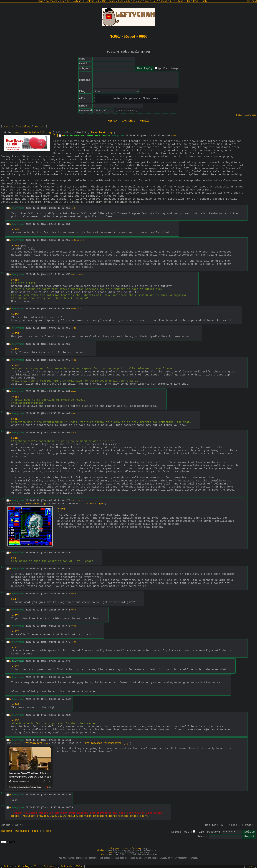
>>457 (74, 275)
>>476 (74, 610)
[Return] (146, 52)
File (201, 832)
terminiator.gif (93, 504)
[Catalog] (22, 831)
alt (69, 1)
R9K (188, 1)
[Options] (251, 1)
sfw (62, 1)
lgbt (181, 1)
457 (68, 309)
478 (68, 642)
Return (9, 127)
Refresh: (71, 866)
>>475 (74, 594)
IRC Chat (128, 121)
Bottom (39, 127)
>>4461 (74, 391)
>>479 (74, 642)
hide (16, 133)
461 (68, 391)
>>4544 (80, 240)
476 (68, 626)
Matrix (112, 121)
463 (68, 433)
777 (156, 1)
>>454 (74, 208)
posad (164, 1)
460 (68, 360)
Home (250, 866)
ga (134, 1)
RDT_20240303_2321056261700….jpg (107, 743)
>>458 (74, 309)
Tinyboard (115, 848)
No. (164, 136)
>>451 (15, 246)
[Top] (34, 831)
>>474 (80, 501)
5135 (69, 795)
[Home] (48, 831)
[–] (56, 136)
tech (121, 1)
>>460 (80, 275)
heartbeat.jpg (101, 133)
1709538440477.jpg (36, 743)
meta (205, 1)
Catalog (24, 127)
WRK (104, 1)
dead (195, 1)
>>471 (74, 501)
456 (68, 274)
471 (68, 553)
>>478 (74, 626)
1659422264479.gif (36, 504)
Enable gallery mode (246, 115)
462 (68, 413)
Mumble (145, 121)
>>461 (80, 309)
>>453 (15, 230)
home (40, 1)
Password (213, 832)
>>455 (174, 136)
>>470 (74, 433)
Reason (202, 837)
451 (168, 136)
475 (68, 610)
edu (128, 1)
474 (68, 594)
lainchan (137, 848)
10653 (69, 808)
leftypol (90, 1)
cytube (77, 1)
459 (68, 344)
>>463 (74, 414)
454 (68, 224)
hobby (112, 1)
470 (68, 500)
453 (68, 208)
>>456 (74, 240)
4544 (69, 715)
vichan (126, 848)
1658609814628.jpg (37, 133)
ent (140, 1)
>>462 (74, 360)
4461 (69, 699)
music (148, 1)
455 (68, 240)
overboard (51, 1)
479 (68, 661)
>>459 (74, 328)
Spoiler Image (168, 69)
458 (68, 328)
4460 (69, 677)
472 (68, 569)
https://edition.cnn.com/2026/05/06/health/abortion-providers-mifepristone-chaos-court (80, 816)
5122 (69, 740)
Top (37, 866)
